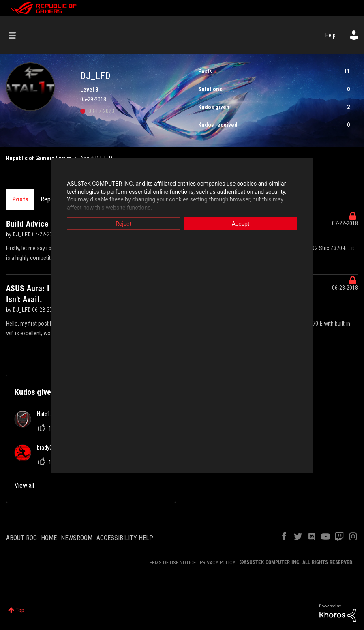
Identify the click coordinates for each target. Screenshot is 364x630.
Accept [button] (241, 224)
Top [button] (20, 610)
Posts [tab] (20, 199)
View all (24, 485)
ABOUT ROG (21, 538)
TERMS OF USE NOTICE (171, 562)
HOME (49, 538)
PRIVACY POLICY (218, 562)
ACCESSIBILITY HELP (125, 538)
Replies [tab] (50, 199)
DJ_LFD (22, 234)
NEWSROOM (77, 538)
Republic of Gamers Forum (39, 158)
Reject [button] (123, 224)
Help (331, 35)
